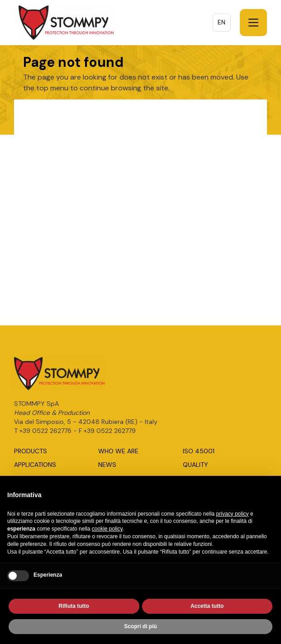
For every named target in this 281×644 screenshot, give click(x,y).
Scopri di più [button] (140, 627)
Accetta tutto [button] (207, 607)
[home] (64, 23)
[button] (253, 23)
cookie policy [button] (107, 530)
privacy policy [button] (233, 515)
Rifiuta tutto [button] (74, 607)
